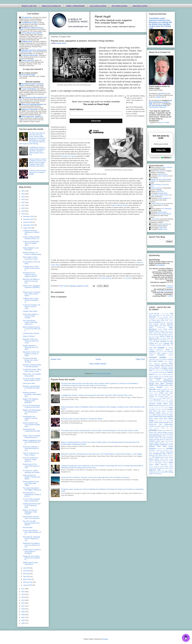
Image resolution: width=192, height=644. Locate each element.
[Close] (125, 97)
